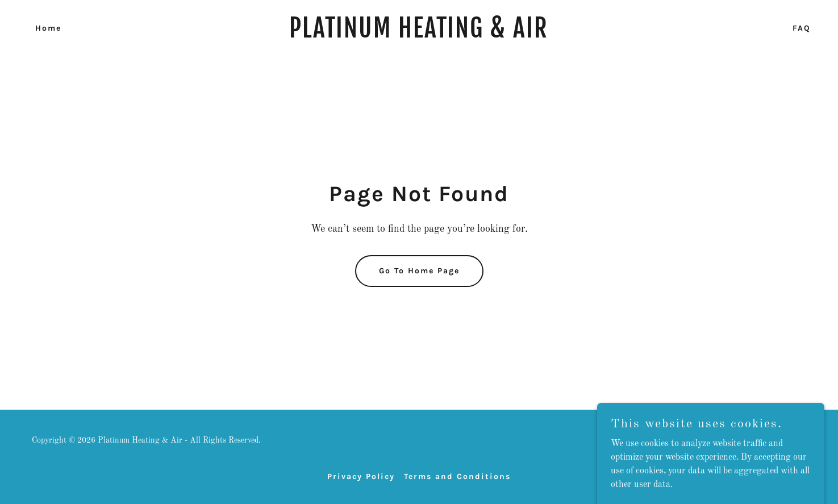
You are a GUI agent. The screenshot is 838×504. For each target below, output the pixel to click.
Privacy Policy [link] (361, 476)
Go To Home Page (419, 271)
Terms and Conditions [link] (457, 476)
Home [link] (48, 28)
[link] (419, 35)
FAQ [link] (802, 28)
